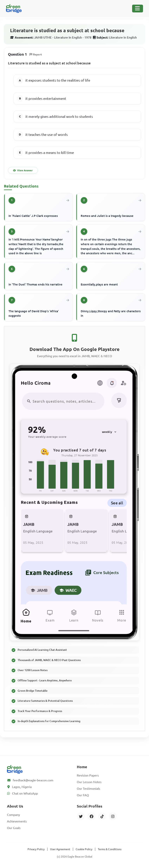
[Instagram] (113, 816)
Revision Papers (88, 775)
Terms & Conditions (110, 849)
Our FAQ (83, 795)
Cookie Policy (84, 849)
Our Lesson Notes (89, 782)
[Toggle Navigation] (138, 9)
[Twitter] (81, 816)
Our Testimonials (88, 789)
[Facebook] (91, 816)
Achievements (17, 821)
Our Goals (14, 828)
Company (13, 815)
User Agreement (60, 849)
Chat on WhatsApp (25, 793)
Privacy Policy (36, 849)
